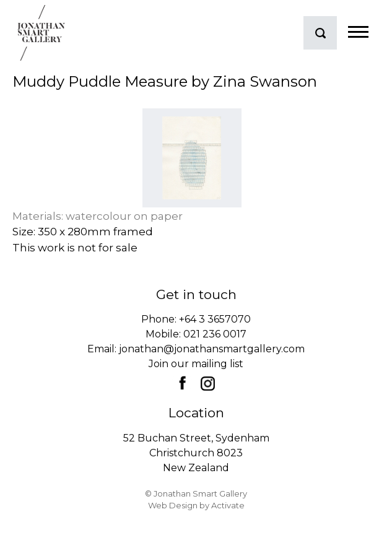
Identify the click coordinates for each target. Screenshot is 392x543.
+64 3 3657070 (215, 319)
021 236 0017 (215, 334)
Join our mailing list (196, 364)
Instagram (207, 383)
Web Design (173, 505)
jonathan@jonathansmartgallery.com (212, 349)
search (320, 33)
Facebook (182, 383)
